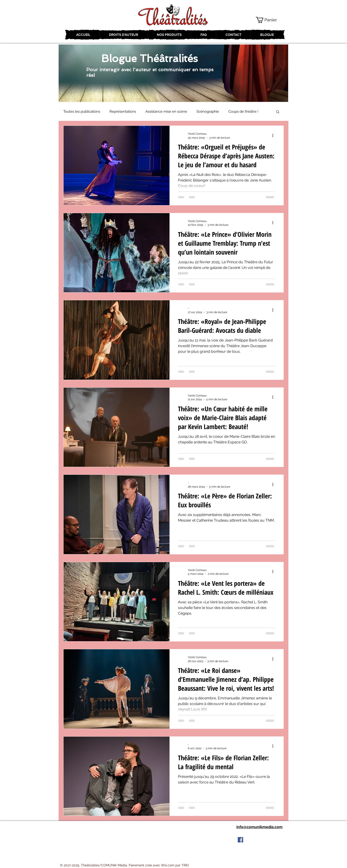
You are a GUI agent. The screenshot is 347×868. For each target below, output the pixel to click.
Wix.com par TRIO (175, 865)
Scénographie (208, 111)
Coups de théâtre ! (243, 111)
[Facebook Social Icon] (240, 840)
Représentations (123, 111)
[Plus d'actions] (274, 135)
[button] (270, 20)
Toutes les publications (82, 111)
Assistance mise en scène (166, 111)
